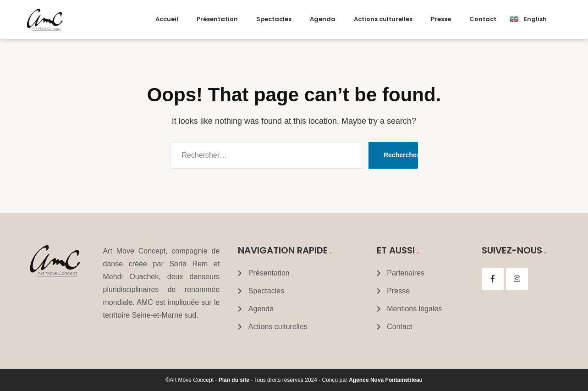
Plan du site (234, 380)
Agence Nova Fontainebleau (386, 380)
